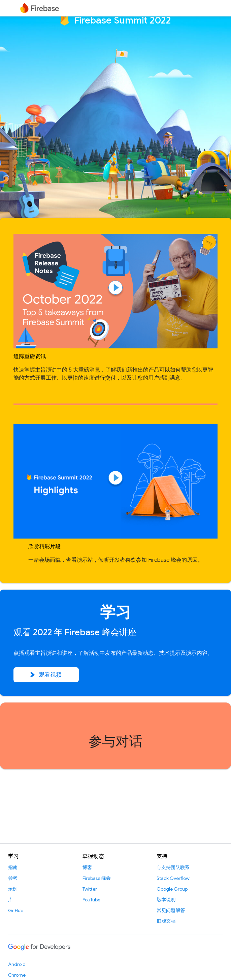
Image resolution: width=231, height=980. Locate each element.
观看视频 (46, 675)
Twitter (90, 889)
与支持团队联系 (173, 867)
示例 (13, 889)
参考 (13, 878)
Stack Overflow (173, 878)
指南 (13, 867)
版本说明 (166, 900)
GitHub (16, 910)
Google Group (172, 889)
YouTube (91, 900)
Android (17, 964)
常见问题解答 (171, 910)
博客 (87, 867)
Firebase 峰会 (97, 878)
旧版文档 (166, 921)
